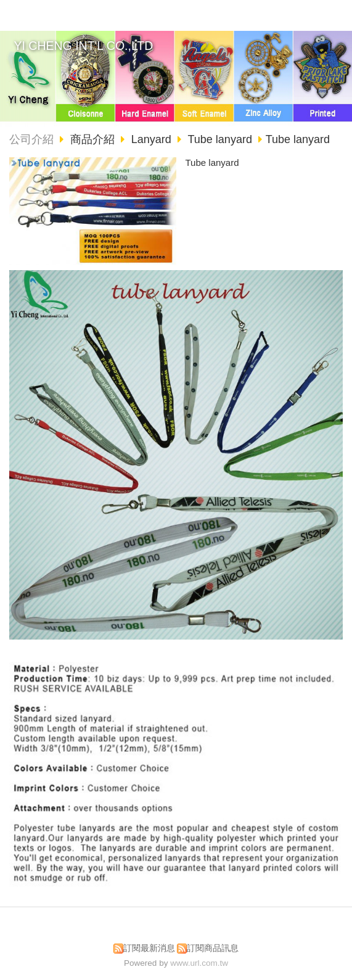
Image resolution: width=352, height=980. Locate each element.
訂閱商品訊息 (213, 948)
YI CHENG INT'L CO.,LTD (84, 46)
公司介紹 (31, 139)
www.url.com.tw (199, 963)
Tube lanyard (220, 139)
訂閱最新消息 (149, 948)
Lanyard (151, 139)
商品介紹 (94, 139)
